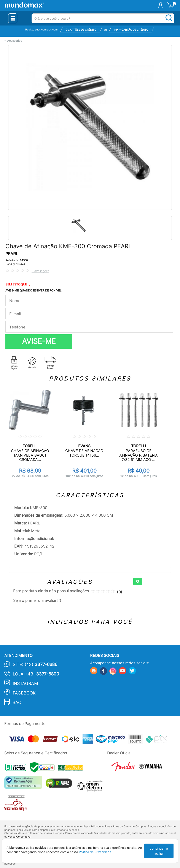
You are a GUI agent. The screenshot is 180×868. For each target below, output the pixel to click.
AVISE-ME (39, 341)
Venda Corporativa (19, 837)
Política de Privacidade (95, 852)
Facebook (24, 693)
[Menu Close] (13, 18)
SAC (17, 702)
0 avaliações (40, 271)
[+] (138, 581)
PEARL (12, 254)
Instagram (25, 683)
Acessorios (15, 41)
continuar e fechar (159, 851)
